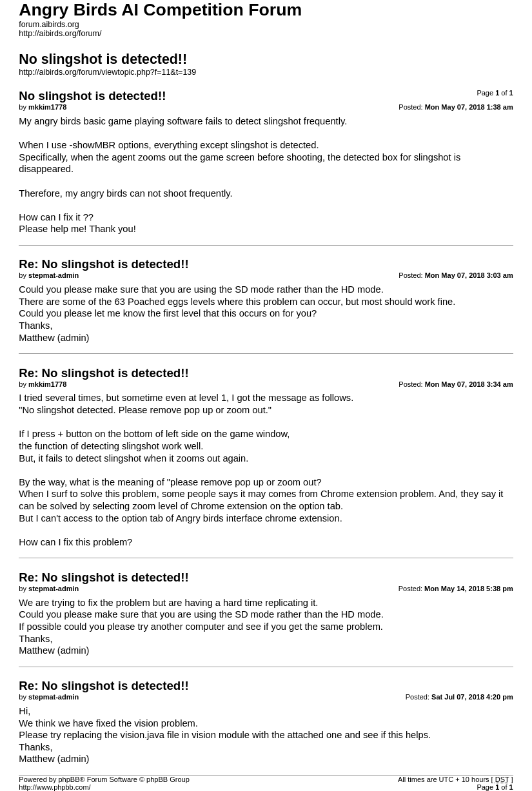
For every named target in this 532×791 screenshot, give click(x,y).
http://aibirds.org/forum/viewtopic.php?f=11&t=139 (107, 72)
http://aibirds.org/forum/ (60, 34)
